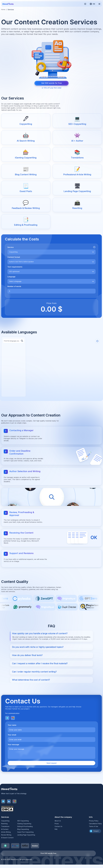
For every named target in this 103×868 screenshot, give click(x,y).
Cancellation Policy (96, 831)
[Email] (13, 725)
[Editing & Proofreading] (26, 222)
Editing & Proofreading (25, 833)
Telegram (97, 838)
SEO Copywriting (23, 828)
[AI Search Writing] (26, 138)
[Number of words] (51, 291)
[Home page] (8, 4)
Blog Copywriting (23, 836)
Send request (51, 770)
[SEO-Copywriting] (77, 121)
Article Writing (6, 839)
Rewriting (4, 831)
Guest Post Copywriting (25, 839)
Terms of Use (94, 833)
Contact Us (58, 833)
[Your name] (51, 737)
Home (3, 10)
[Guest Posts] (26, 188)
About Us (58, 828)
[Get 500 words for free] (51, 83)
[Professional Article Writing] (77, 171)
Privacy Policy (94, 828)
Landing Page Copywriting (26, 842)
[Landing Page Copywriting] (77, 188)
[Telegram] (7, 725)
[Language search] (14, 344)
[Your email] (51, 746)
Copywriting (5, 828)
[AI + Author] (77, 138)
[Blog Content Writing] (26, 171)
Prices (57, 831)
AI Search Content (7, 845)
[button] (85, 4)
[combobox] (51, 252)
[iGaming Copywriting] (26, 154)
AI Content (5, 836)
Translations (5, 833)
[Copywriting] (26, 121)
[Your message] (51, 759)
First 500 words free (48, 860)
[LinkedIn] (9, 808)
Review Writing (6, 842)
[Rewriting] (77, 205)
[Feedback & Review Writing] (26, 205)
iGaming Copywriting (24, 831)
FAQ (56, 836)
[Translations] (77, 154)
